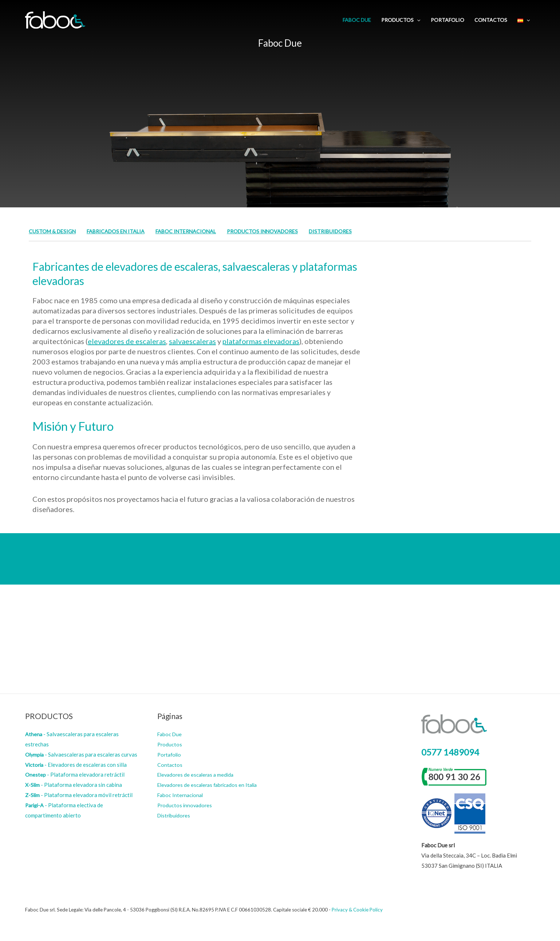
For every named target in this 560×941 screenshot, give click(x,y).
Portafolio (447, 20)
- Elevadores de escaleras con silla (77, 765)
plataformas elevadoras (261, 341)
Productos (401, 20)
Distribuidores (344, 231)
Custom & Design (53, 231)
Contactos (491, 20)
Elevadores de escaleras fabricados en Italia (210, 785)
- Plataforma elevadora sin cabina (74, 785)
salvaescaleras (192, 341)
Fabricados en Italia (119, 231)
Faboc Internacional (193, 231)
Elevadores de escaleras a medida (198, 774)
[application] (417, 20)
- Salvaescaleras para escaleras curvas (82, 754)
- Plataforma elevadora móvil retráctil (79, 795)
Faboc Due (357, 20)
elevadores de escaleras (127, 341)
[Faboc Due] (55, 19)
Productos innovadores (273, 231)
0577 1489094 (450, 752)
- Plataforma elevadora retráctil (75, 774)
